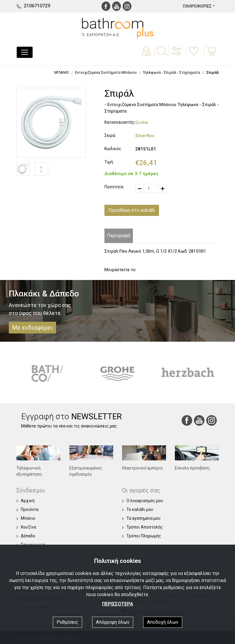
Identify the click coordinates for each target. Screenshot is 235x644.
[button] (177, 55)
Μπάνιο (26, 518)
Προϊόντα (27, 509)
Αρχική (26, 501)
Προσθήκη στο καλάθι (132, 210)
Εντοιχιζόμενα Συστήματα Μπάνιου (106, 72)
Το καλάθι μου (138, 509)
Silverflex (145, 136)
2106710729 (37, 6)
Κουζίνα (26, 527)
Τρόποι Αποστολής (142, 527)
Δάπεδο (26, 536)
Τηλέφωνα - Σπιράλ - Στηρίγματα (171, 72)
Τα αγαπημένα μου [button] (141, 518)
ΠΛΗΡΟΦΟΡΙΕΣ (197, 6)
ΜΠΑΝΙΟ (62, 72)
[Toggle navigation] (25, 52)
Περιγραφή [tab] (119, 235)
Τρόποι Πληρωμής (142, 536)
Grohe (142, 123)
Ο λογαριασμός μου (143, 501)
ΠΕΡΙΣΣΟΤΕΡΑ (118, 604)
